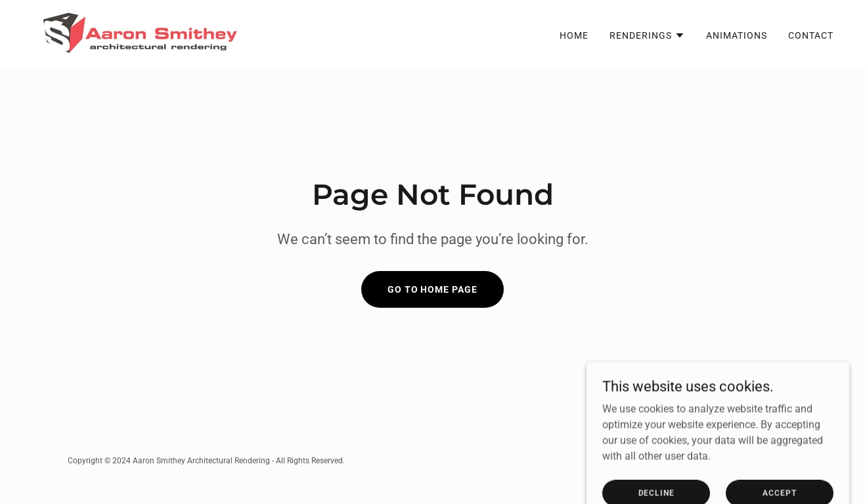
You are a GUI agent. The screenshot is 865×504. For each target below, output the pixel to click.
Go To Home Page (433, 289)
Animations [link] (737, 35)
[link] (139, 33)
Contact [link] (811, 35)
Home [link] (574, 35)
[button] (647, 35)
